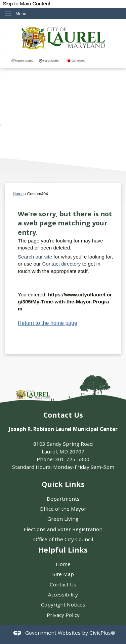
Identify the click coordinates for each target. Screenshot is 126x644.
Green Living (63, 519)
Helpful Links (63, 550)
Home (18, 194)
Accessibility (63, 594)
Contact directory (62, 264)
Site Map (63, 574)
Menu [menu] (21, 14)
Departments (63, 499)
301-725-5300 (72, 459)
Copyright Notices (63, 604)
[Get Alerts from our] (78, 60)
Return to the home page (48, 323)
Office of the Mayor (63, 509)
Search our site (35, 257)
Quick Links (63, 484)
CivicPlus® (102, 633)
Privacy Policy (63, 615)
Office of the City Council (63, 539)
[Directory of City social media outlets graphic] (50, 60)
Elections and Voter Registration (63, 529)
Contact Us (63, 584)
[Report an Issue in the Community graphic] (22, 60)
